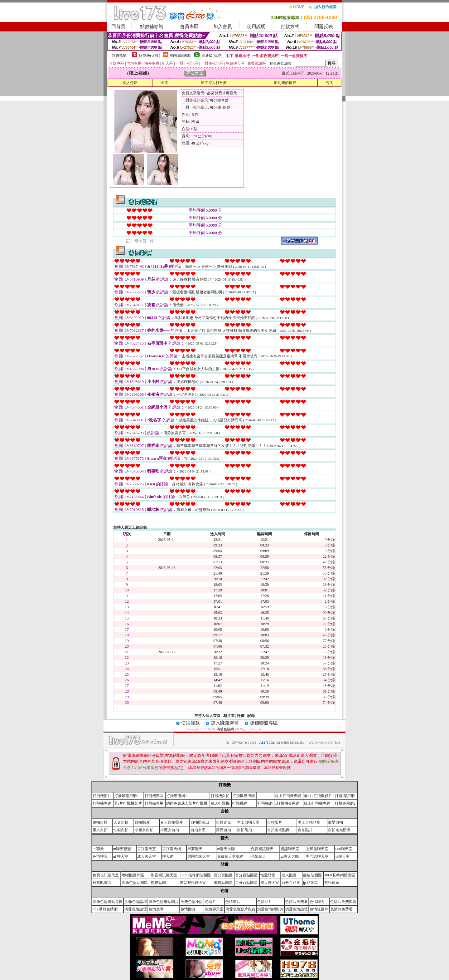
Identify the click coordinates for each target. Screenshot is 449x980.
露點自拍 (224, 830)
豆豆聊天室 (147, 849)
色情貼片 (265, 902)
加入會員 (223, 27)
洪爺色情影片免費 (240, 909)
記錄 (251, 716)
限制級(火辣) (150, 56)
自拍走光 (224, 822)
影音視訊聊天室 (164, 875)
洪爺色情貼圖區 (135, 883)
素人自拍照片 (171, 822)
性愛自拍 (121, 830)
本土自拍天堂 (248, 822)
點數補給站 (152, 27)
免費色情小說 (192, 902)
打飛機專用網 (244, 796)
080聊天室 (344, 849)
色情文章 (156, 909)
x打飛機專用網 (287, 803)
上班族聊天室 (317, 849)
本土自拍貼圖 (309, 822)
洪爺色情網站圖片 (164, 902)
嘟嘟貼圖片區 (133, 875)
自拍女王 (198, 830)
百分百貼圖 (223, 875)
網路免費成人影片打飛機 (187, 803)
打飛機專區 (154, 796)
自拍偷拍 (244, 830)
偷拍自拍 (100, 822)
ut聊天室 (343, 856)
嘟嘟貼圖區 (223, 883)
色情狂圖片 (319, 909)
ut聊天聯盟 (122, 849)
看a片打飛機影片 (318, 796)
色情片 (210, 902)
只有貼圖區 (102, 883)
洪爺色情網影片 (270, 909)
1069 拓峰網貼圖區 (195, 875)
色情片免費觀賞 (343, 902)
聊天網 (168, 856)
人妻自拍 (121, 822)
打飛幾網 (240, 803)
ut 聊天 (98, 849)
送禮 (164, 83)
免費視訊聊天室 (106, 875)
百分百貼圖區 (246, 875)
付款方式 (290, 27)
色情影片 (233, 902)
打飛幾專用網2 (126, 796)
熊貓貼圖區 (312, 875)
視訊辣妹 (332, 883)
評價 (241, 716)
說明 (330, 83)
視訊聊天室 (290, 849)
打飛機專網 (102, 803)
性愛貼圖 (268, 875)
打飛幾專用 (154, 803)
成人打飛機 (220, 803)
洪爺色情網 (226, 729)
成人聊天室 (147, 856)
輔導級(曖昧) (181, 56)
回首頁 (118, 27)
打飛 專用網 (345, 796)
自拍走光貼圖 (278, 830)
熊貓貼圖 (158, 883)
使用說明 (256, 27)
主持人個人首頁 (207, 716)
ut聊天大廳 (226, 849)
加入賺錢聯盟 (225, 723)
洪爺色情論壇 (136, 902)
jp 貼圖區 (311, 883)
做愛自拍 (336, 822)
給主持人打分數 (214, 83)
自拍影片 (275, 822)
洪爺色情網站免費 (108, 902)
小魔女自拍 (144, 830)
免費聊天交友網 (230, 856)
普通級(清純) (212, 56)
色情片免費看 (297, 902)
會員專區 (189, 27)
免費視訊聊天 (262, 849)
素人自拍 (100, 830)
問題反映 (324, 27)
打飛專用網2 (176, 796)
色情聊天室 (214, 909)
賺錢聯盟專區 (264, 723)
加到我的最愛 (285, 83)
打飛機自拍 (220, 796)
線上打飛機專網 (288, 796)
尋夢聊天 (195, 849)
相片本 (229, 716)
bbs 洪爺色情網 (105, 909)
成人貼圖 (289, 875)
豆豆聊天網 (171, 849)
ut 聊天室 (121, 856)
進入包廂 (130, 83)
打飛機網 (265, 803)
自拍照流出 (200, 822)
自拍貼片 (142, 822)
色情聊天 (100, 856)
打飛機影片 (102, 796)
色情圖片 (188, 909)
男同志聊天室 (199, 856)
